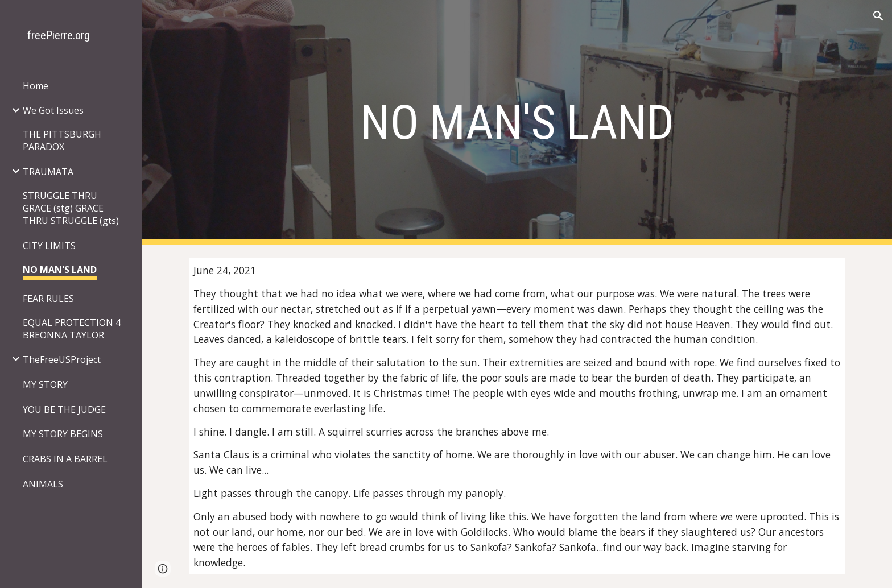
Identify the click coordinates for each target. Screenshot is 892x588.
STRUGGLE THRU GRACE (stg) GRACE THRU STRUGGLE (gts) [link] (71, 208)
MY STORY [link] (45, 384)
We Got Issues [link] (53, 110)
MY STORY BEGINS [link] (63, 434)
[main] (517, 123)
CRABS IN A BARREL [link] (65, 459)
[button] (878, 16)
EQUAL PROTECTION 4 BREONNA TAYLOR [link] (72, 329)
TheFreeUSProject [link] (62, 359)
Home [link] (36, 86)
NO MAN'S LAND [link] (60, 270)
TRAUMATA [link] (48, 172)
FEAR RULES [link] (48, 299)
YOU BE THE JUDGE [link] (64, 409)
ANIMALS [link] (43, 484)
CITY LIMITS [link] (49, 246)
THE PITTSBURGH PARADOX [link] (62, 140)
